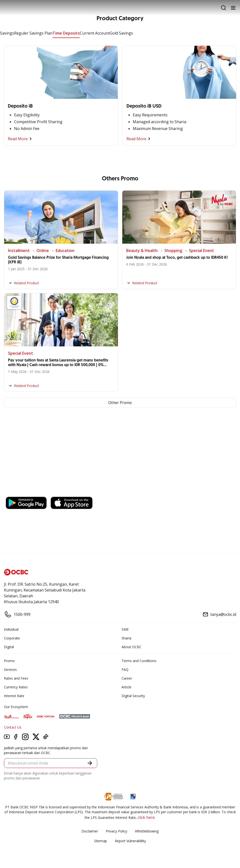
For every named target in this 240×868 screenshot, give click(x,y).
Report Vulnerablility (130, 841)
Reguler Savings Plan (33, 33)
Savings (7, 33)
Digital (9, 647)
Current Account (95, 33)
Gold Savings (121, 33)
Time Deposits (66, 33)
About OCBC (132, 647)
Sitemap (101, 841)
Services (10, 669)
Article (126, 687)
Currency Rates (16, 687)
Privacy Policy (116, 831)
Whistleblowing (147, 831)
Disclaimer (90, 831)
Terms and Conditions (139, 661)
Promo (9, 661)
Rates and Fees (16, 678)
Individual (11, 629)
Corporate (12, 638)
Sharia (126, 638)
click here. (147, 817)
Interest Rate (14, 696)
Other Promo (120, 403)
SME (125, 629)
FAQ (125, 669)
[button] (90, 763)
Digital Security (133, 696)
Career (127, 678)
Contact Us (13, 727)
